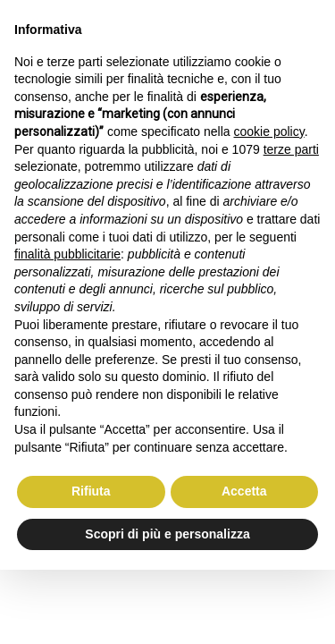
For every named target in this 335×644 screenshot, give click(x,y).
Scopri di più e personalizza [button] (167, 534)
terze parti (291, 149)
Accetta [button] (244, 491)
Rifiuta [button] (91, 491)
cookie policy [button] (269, 131)
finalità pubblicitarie (67, 254)
